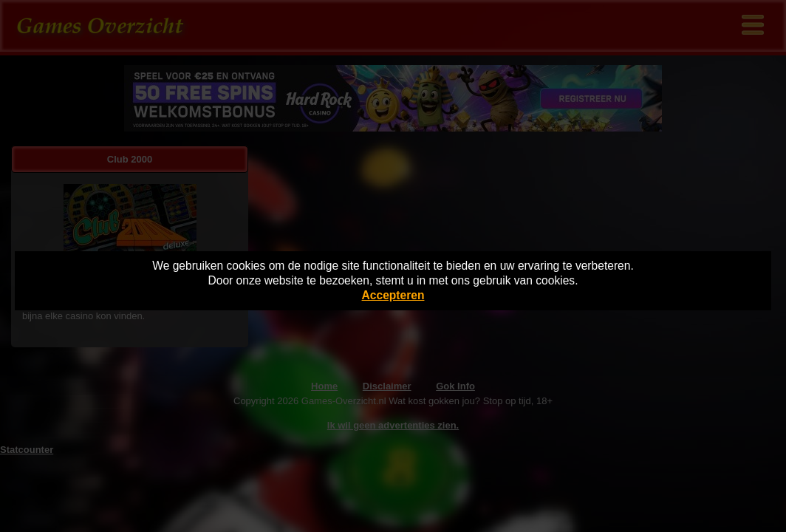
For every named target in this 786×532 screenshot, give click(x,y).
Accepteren (393, 295)
